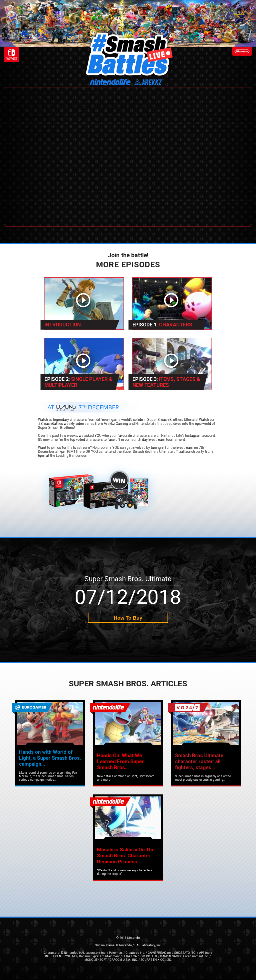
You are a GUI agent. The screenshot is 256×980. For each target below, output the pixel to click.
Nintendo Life (146, 424)
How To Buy (128, 618)
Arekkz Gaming (116, 424)
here (81, 452)
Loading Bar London (72, 456)
